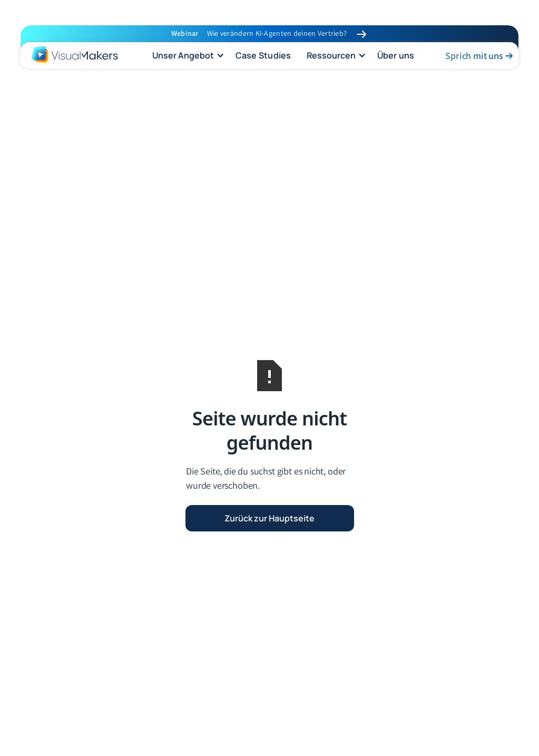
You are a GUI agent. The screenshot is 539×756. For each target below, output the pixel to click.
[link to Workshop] (361, 34)
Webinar (185, 33)
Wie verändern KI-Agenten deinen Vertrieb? (277, 33)
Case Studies (263, 55)
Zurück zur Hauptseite (269, 518)
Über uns (396, 55)
